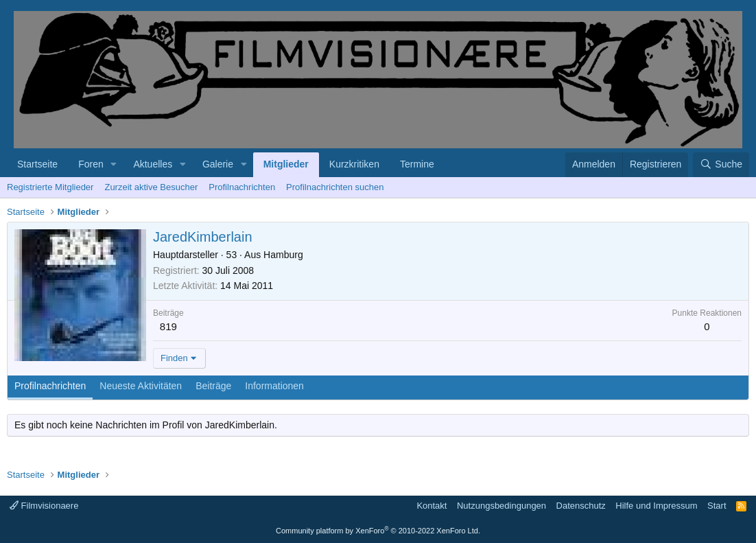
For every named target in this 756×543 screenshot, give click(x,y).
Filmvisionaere (44, 506)
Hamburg (283, 255)
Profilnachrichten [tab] (50, 386)
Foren (91, 164)
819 (168, 326)
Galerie (218, 164)
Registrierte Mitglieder (50, 187)
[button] (114, 165)
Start (717, 506)
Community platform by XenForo (378, 531)
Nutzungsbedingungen (501, 506)
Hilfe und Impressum (656, 506)
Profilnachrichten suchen (335, 187)
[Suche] (721, 165)
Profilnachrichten (242, 187)
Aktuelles (153, 164)
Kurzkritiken (354, 164)
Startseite (37, 164)
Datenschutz (581, 506)
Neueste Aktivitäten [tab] (141, 386)
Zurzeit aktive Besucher (151, 187)
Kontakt (432, 506)
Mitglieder (286, 164)
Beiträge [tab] (213, 386)
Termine (417, 164)
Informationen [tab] (274, 386)
